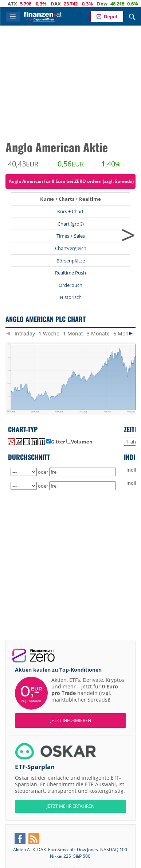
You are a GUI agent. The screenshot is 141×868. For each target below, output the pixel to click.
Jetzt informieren (71, 720)
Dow (109, 4)
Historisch (71, 297)
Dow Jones (87, 850)
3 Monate (98, 333)
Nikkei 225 (60, 856)
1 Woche (49, 333)
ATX (19, 4)
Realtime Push (70, 273)
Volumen (79, 442)
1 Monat (73, 333)
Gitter (56, 442)
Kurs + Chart (70, 211)
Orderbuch (70, 285)
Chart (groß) (71, 224)
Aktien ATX (24, 850)
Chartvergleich (71, 248)
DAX (63, 4)
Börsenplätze (71, 261)
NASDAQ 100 (114, 850)
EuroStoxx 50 (61, 850)
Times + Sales (71, 236)
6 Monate (125, 333)
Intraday (25, 333)
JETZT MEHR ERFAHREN (70, 806)
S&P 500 (82, 856)
